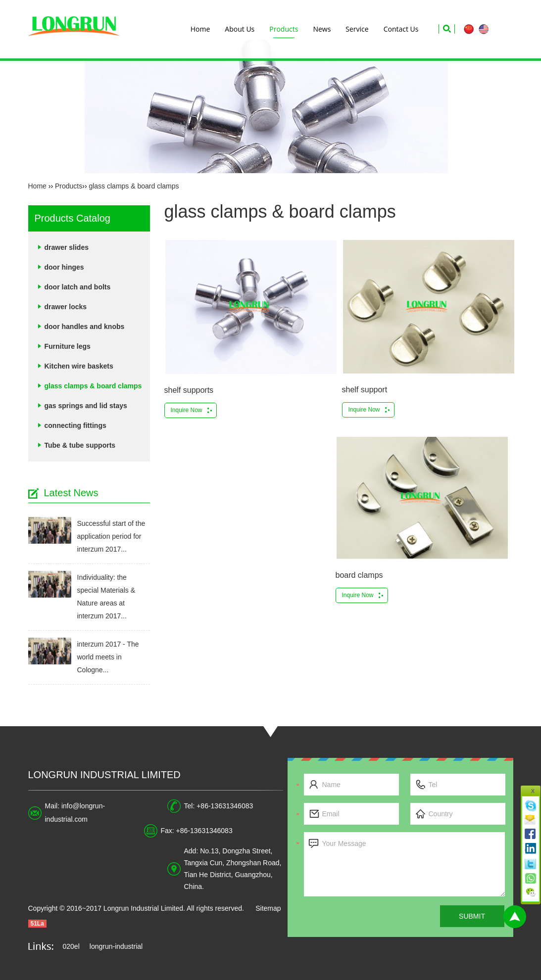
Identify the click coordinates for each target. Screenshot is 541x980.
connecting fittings (75, 425)
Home (200, 29)
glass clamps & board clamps (134, 186)
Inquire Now (187, 410)
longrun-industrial (116, 946)
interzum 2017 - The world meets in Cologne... (108, 657)
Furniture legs (68, 346)
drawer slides (67, 247)
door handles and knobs (85, 327)
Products (284, 29)
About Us (240, 29)
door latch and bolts (78, 287)
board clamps (359, 575)
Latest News (71, 493)
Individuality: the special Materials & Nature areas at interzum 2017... (106, 597)
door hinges (64, 267)
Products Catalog (73, 218)
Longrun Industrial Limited (104, 775)
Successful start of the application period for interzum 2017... (111, 536)
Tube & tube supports (80, 445)
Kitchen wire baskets (79, 366)
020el (71, 946)
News (322, 29)
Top (515, 917)
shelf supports (189, 390)
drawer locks (66, 307)
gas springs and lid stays (86, 406)
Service (357, 29)
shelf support (365, 390)
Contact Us (401, 29)
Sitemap (268, 908)
